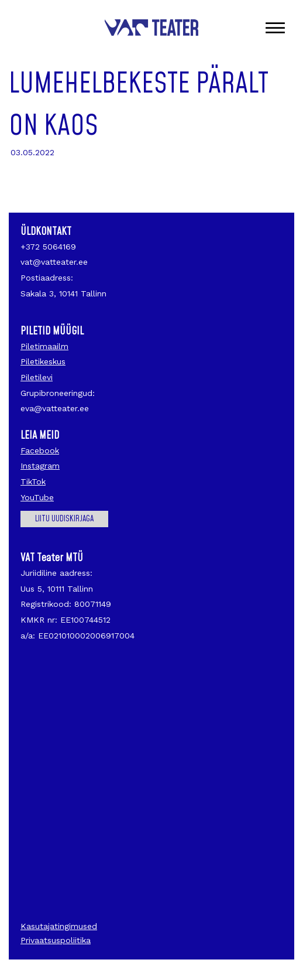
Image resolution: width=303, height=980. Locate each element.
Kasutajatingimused (59, 926)
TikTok (33, 482)
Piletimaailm (44, 346)
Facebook (40, 450)
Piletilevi (37, 377)
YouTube (37, 497)
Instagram (40, 466)
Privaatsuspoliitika (56, 940)
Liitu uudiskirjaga (64, 519)
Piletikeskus (43, 361)
